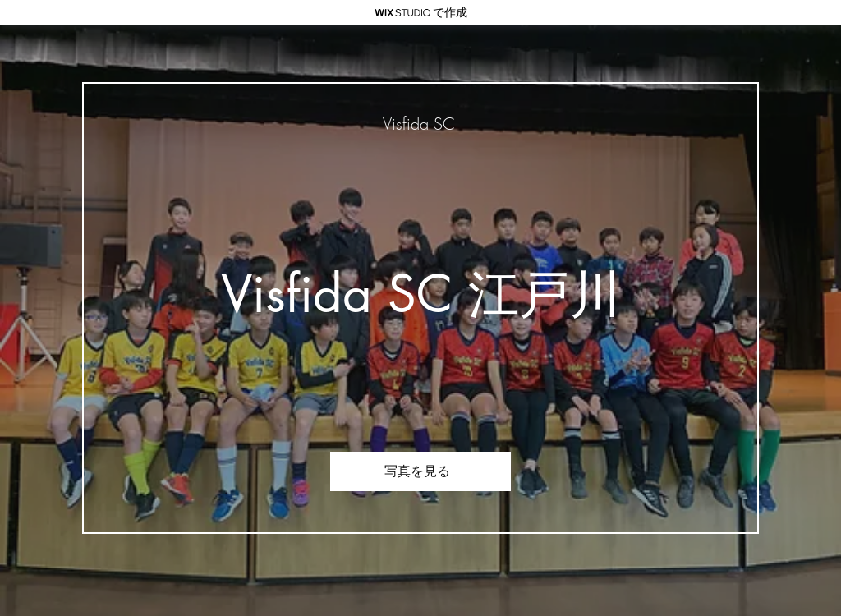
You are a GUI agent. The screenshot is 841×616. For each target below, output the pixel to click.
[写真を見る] (420, 471)
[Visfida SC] (420, 124)
